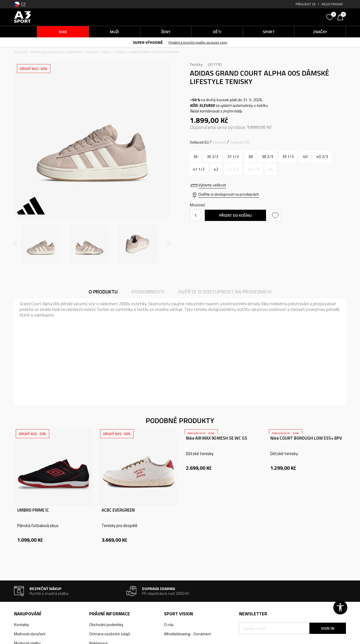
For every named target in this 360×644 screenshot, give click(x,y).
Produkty (92, 52)
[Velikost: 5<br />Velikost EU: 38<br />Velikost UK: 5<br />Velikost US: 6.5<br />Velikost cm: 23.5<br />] (250, 157)
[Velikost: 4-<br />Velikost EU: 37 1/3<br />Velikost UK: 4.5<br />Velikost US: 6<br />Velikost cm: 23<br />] (233, 157)
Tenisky (120, 52)
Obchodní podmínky (106, 624)
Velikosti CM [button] (240, 142)
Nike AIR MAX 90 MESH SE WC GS (217, 438)
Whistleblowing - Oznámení (187, 634)
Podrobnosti (148, 292)
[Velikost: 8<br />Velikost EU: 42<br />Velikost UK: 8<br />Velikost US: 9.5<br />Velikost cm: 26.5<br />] (216, 169)
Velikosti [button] (219, 142)
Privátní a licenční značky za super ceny (198, 42)
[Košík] (342, 17)
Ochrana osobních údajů (110, 634)
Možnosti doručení (30, 634)
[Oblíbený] (330, 17)
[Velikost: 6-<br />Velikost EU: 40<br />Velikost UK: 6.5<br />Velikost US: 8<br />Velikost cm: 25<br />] (305, 157)
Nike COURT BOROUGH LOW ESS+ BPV (306, 438)
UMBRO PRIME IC (33, 510)
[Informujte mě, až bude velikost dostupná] (233, 169)
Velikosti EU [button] (199, 142)
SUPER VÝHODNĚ (148, 42)
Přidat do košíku (235, 215)
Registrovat (332, 4)
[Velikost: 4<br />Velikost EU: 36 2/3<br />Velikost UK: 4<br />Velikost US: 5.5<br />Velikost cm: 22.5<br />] (212, 157)
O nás (169, 624)
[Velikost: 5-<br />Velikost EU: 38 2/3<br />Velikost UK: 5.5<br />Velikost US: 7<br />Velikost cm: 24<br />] (267, 157)
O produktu (103, 292)
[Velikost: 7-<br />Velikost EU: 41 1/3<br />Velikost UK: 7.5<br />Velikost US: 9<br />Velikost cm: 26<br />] (199, 169)
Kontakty (22, 624)
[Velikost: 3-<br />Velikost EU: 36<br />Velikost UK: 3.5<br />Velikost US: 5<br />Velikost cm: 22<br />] (195, 157)
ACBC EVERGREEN (118, 510)
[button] (281, 17)
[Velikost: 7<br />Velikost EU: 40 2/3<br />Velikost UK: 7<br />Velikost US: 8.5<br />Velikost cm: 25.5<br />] (322, 157)
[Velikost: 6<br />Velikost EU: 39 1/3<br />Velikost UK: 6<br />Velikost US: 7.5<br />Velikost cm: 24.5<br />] (288, 157)
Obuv (106, 52)
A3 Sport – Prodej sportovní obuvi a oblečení (48, 52)
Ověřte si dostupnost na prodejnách (229, 194)
